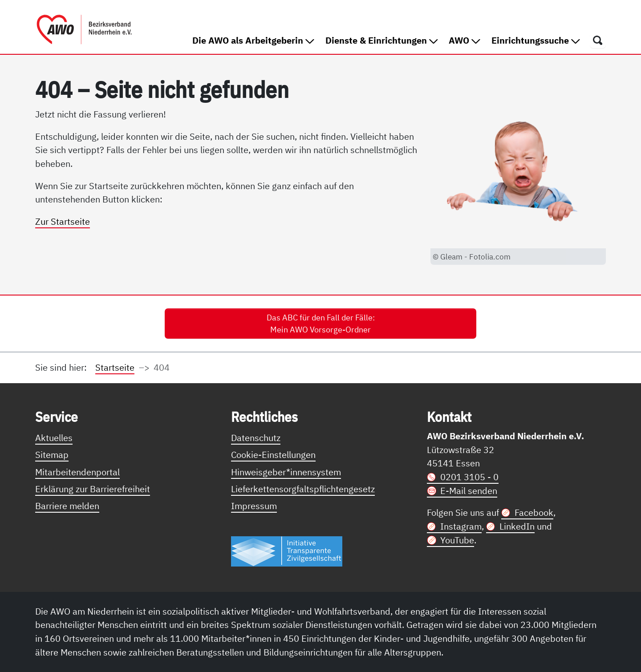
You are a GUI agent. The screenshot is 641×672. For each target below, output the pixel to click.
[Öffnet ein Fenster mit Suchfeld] (598, 40)
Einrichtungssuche (536, 40)
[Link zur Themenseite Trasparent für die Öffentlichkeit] (287, 551)
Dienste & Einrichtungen (382, 40)
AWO (465, 40)
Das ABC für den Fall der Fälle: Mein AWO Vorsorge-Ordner (321, 324)
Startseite (115, 367)
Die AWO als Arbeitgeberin (253, 40)
